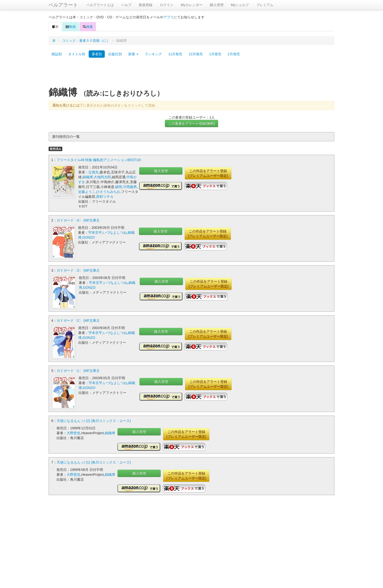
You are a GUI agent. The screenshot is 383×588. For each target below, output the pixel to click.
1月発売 (215, 54)
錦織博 (88, 177)
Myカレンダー (192, 5)
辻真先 (94, 172)
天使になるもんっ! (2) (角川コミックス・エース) (94, 421)
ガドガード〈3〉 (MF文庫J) (78, 270)
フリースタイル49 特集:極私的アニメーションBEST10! (99, 160)
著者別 (97, 54)
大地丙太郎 (102, 177)
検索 (88, 27)
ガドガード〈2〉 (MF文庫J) (78, 321)
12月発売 (196, 54)
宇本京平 (95, 233)
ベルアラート (63, 5)
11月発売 (175, 54)
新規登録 (146, 5)
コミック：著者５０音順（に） (86, 41)
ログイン (167, 5)
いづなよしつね (115, 233)
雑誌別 (57, 54)
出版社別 (115, 54)
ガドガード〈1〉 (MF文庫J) (78, 371)
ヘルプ (126, 5)
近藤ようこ (87, 192)
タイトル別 (77, 54)
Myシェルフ (240, 5)
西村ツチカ (105, 197)
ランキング (153, 54)
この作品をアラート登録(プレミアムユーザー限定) (208, 173)
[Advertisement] (191, 74)
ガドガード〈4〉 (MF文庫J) (78, 220)
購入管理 (217, 5)
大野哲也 (74, 433)
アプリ (169, 17)
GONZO (89, 237)
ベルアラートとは (100, 5)
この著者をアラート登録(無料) (191, 123)
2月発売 (234, 54)
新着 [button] (133, 54)
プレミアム (265, 5)
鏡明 (119, 187)
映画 (71, 27)
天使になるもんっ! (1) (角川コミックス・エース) (94, 462)
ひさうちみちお (108, 192)
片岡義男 (130, 187)
